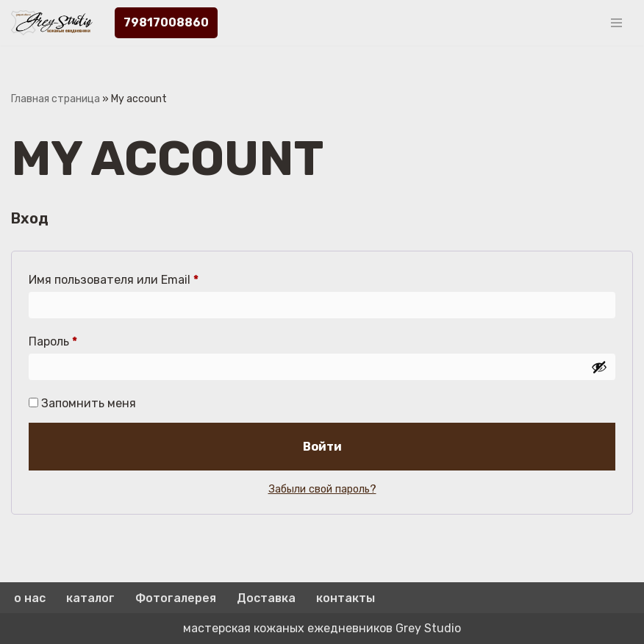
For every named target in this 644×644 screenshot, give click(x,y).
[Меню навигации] (616, 23)
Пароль (53, 339)
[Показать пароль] (599, 367)
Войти (322, 447)
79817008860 (166, 22)
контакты (346, 598)
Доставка (266, 598)
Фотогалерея (176, 598)
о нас (30, 598)
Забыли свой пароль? (322, 489)
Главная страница (56, 99)
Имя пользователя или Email (114, 278)
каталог (90, 598)
